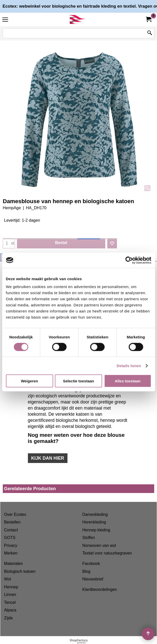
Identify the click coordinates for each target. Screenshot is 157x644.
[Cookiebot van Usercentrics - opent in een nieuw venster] (129, 260)
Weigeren (29, 381)
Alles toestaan (128, 381)
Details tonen (129, 365)
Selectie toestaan (78, 381)
